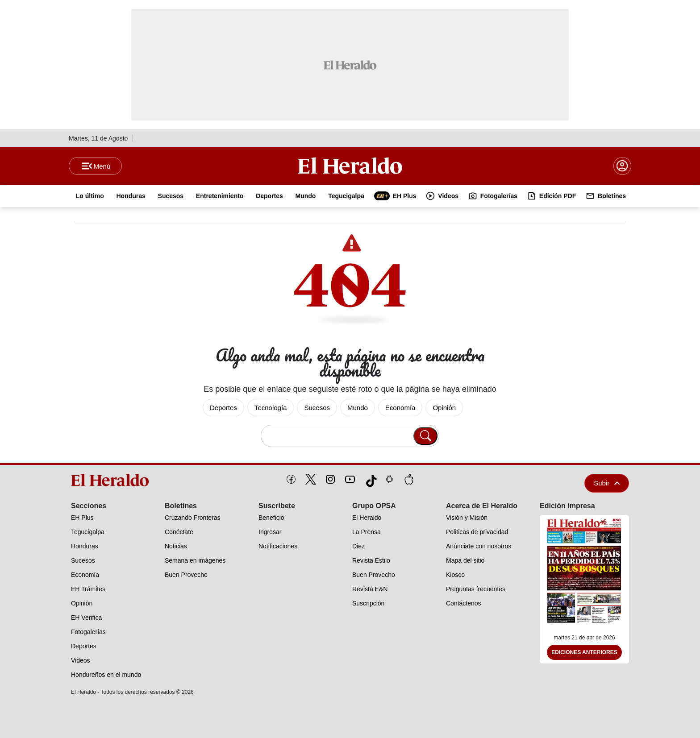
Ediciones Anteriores (584, 652)
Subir (607, 483)
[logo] (113, 480)
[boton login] (622, 166)
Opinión (444, 408)
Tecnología (271, 408)
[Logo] (350, 166)
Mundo (358, 408)
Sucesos (317, 408)
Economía (400, 408)
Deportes (223, 408)
